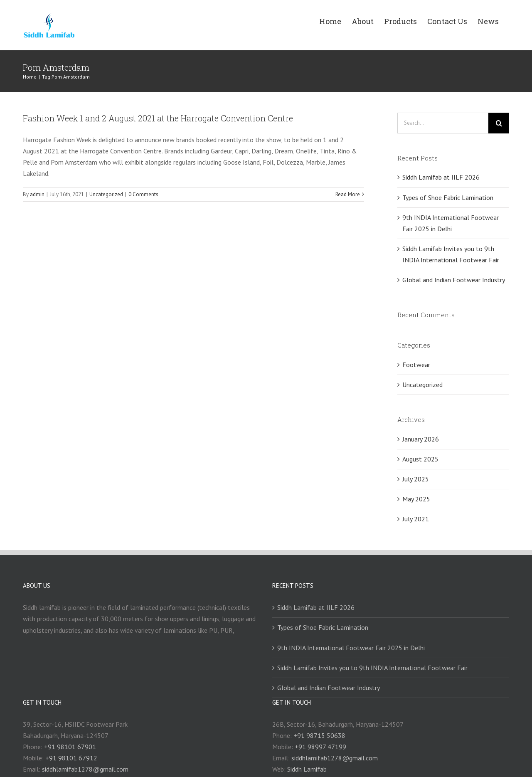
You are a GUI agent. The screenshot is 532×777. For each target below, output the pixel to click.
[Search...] (443, 123)
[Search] (499, 123)
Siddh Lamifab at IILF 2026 (441, 177)
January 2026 (421, 439)
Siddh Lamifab (307, 769)
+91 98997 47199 (320, 747)
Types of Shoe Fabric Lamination (448, 197)
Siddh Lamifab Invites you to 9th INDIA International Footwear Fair (372, 668)
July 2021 (416, 519)
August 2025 (420, 459)
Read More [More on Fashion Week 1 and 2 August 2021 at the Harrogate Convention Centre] (348, 194)
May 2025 (416, 499)
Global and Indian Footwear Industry (454, 280)
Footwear (416, 365)
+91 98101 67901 (70, 747)
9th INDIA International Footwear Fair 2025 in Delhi (351, 648)
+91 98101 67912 (71, 758)
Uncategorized (106, 194)
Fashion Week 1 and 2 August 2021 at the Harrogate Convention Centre (158, 118)
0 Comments (143, 194)
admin (37, 194)
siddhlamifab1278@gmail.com (85, 769)
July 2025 (416, 479)
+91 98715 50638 (319, 735)
